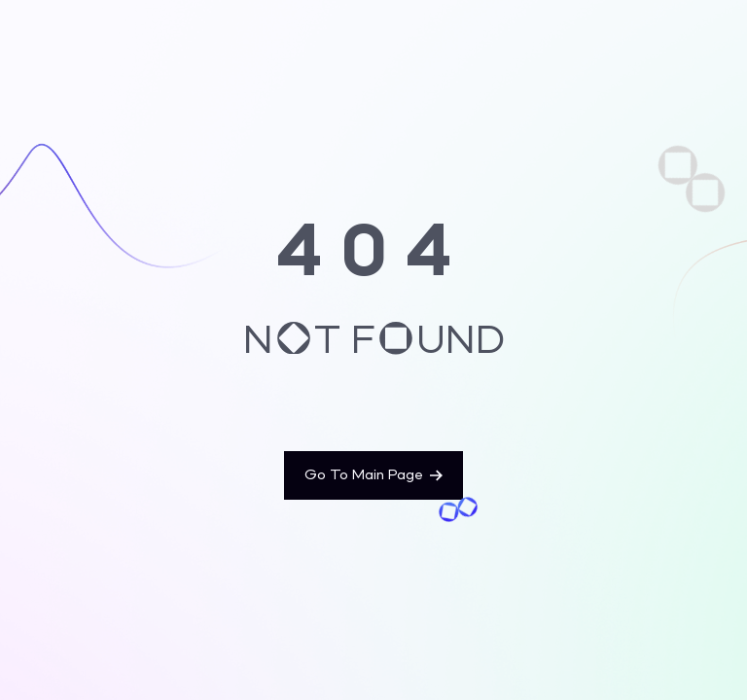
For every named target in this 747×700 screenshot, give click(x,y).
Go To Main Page (373, 475)
